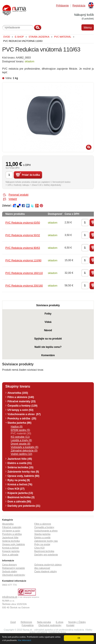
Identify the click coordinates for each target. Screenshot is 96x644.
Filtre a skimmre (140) (21, 397)
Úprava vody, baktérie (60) (23, 476)
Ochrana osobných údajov (48, 565)
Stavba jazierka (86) (19, 423)
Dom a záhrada (10, 555)
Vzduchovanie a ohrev (46, 531)
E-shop (60, 622)
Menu (88, 27)
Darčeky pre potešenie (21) (24, 506)
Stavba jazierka (42, 534)
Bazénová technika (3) (21, 497)
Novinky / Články (77, 622)
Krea (63, 632)
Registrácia (79, 6)
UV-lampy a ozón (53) (20, 410)
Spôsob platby (10, 571)
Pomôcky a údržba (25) (22, 419)
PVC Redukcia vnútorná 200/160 (24, 286)
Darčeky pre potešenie (46, 555)
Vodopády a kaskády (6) (25, 447)
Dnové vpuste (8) (20, 444)
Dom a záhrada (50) (19, 502)
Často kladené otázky (46, 571)
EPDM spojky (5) (20, 430)
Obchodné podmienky (14, 575)
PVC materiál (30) (21, 433)
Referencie (26, 622)
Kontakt (70, 625)
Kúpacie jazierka (11, 551)
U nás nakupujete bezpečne (29, 597)
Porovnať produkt (19, 195)
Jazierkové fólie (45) (20, 459)
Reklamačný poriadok (13, 568)
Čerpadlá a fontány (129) (22, 406)
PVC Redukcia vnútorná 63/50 (23, 223)
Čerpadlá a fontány (44, 527)
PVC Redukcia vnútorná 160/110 (24, 273)
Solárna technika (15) (20, 467)
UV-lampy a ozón (11, 531)
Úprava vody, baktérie (13, 544)
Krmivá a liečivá (10, 548)
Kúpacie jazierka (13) (20, 493)
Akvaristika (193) (18, 393)
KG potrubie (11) (20, 437)
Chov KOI (39, 548)
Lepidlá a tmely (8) (21, 440)
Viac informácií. (25, 640)
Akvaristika (8, 524)
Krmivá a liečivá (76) (20, 484)
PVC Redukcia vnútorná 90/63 (23, 248)
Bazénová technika (44, 551)
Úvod (13, 622)
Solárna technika (11, 541)
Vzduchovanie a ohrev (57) (24, 414)
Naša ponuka (44, 622)
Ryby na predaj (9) (19, 480)
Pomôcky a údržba (12, 534)
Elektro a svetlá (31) (20, 463)
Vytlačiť (13, 199)
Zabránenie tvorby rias (46, 541)
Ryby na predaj (42, 544)
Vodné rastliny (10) (21, 454)
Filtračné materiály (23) (22, 401)
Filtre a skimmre (43, 524)
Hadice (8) (17, 427)
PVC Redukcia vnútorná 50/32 (23, 235)
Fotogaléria (28, 625)
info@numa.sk (10, 597)
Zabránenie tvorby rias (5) (23, 472)
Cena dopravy (10, 565)
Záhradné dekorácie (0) (24, 451)
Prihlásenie (62, 6)
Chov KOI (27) (16, 489)
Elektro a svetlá (42, 537)
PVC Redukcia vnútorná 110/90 (23, 261)
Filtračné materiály (12, 527)
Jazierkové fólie (10, 537)
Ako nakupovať (42, 568)
